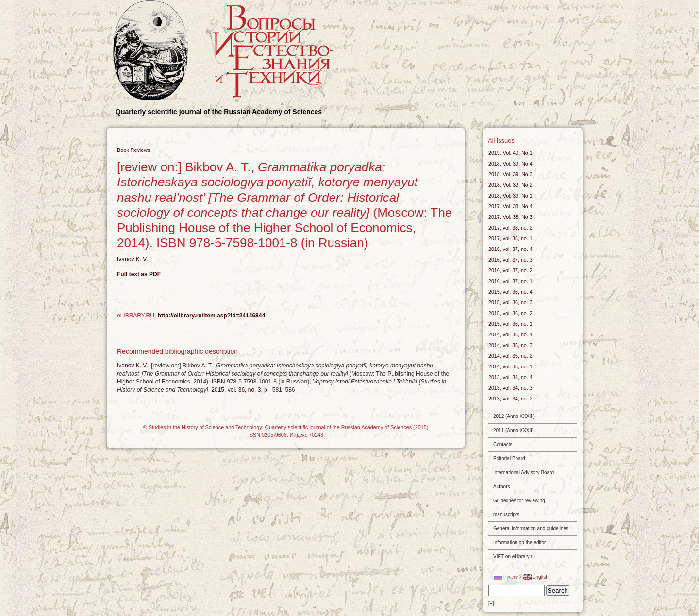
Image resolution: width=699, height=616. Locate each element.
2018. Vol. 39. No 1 (510, 196)
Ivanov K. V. (133, 259)
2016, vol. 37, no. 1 (510, 281)
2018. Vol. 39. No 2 (510, 185)
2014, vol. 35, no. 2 (510, 356)
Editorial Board (509, 458)
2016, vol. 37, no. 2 (510, 270)
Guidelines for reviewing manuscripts (519, 508)
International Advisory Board (524, 473)
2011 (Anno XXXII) (513, 430)
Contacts (503, 444)
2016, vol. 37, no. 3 (510, 260)
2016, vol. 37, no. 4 (510, 249)
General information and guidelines (531, 528)
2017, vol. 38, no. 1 (510, 238)
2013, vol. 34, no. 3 (510, 388)
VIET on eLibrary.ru (514, 557)
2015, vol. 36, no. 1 (510, 324)
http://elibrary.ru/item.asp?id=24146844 (212, 316)
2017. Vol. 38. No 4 (510, 206)
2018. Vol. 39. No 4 (510, 164)
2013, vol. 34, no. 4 (510, 377)
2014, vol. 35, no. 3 (510, 345)
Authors (501, 487)
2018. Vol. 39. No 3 (510, 174)
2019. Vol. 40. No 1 (510, 153)
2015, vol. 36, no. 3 (236, 390)
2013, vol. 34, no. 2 (510, 399)
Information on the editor (519, 542)
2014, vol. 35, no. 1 (510, 366)
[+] (491, 604)
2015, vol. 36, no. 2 (510, 313)
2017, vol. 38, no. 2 (510, 228)
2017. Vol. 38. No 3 (510, 217)
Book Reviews (133, 150)
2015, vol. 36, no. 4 (510, 292)
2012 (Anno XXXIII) (514, 416)
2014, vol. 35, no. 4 (510, 334)
